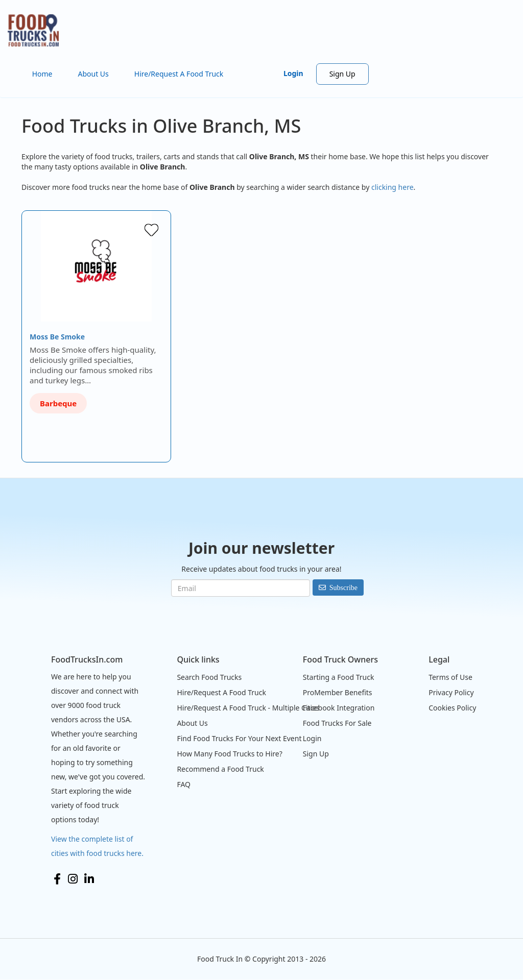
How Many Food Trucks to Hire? (229, 754)
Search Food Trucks (209, 677)
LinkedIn (89, 879)
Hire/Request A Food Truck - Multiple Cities (248, 708)
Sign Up (342, 74)
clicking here (393, 187)
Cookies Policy (452, 708)
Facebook (57, 879)
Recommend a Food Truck (220, 769)
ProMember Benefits (338, 692)
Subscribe (343, 587)
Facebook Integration (339, 708)
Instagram (73, 879)
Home (42, 74)
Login (293, 73)
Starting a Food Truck (339, 677)
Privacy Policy (451, 692)
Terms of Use (450, 677)
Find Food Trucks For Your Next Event (239, 738)
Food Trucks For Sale (337, 723)
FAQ (184, 784)
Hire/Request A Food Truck (179, 74)
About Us (93, 74)
